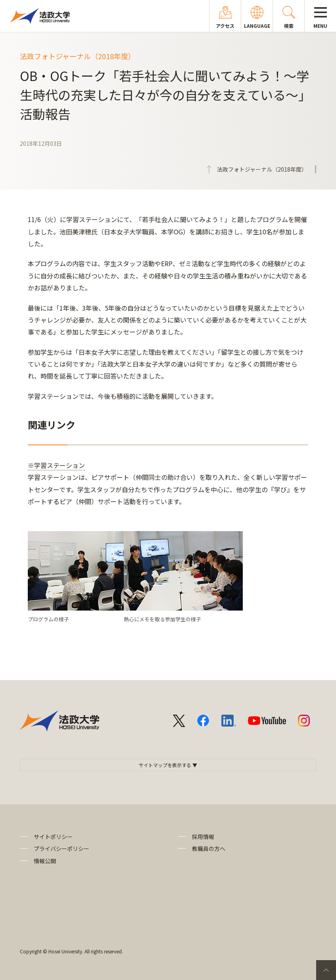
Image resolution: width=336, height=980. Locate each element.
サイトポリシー (53, 837)
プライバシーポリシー (61, 849)
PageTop (326, 970)
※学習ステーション (56, 465)
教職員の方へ (209, 849)
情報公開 (45, 861)
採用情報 (203, 837)
